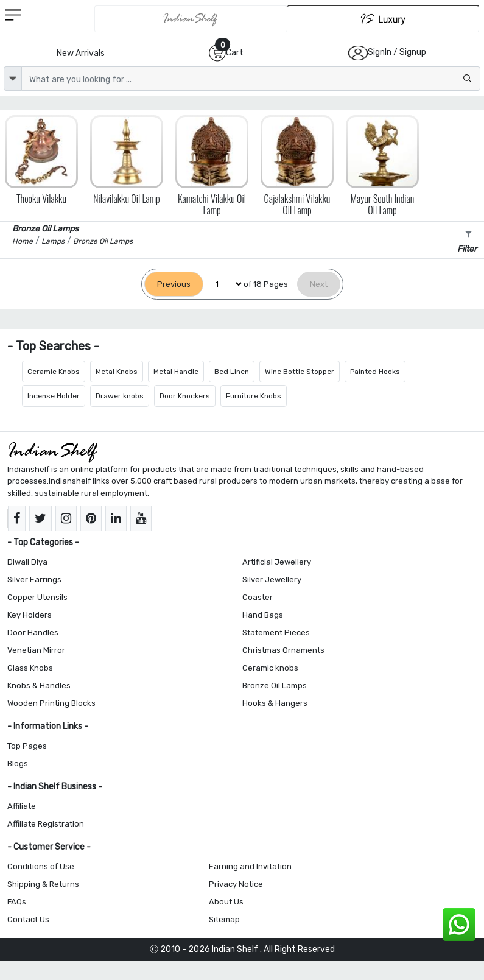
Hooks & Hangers (275, 703)
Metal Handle (176, 372)
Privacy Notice (236, 884)
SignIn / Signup (397, 52)
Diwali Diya (27, 562)
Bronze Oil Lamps (275, 686)
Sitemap (224, 919)
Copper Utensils (37, 597)
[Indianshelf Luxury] (383, 19)
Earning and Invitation (250, 866)
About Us (226, 902)
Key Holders (30, 615)
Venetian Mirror (36, 650)
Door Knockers (185, 396)
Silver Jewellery (272, 580)
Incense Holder (54, 396)
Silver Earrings (34, 580)
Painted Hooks (375, 372)
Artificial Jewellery (277, 562)
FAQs (17, 902)
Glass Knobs (30, 668)
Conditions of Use (41, 866)
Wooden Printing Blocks (51, 703)
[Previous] (174, 284)
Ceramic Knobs (54, 372)
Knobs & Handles (39, 686)
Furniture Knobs (254, 396)
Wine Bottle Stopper (300, 372)
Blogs (18, 763)
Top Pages (27, 746)
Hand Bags (263, 615)
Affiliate (22, 806)
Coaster (258, 597)
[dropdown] (13, 79)
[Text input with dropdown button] (251, 79)
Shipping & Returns (43, 884)
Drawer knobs (120, 396)
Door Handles (33, 633)
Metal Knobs (117, 372)
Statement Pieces (276, 633)
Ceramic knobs (270, 668)
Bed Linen (232, 372)
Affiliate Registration (46, 824)
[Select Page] (223, 284)
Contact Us (28, 919)
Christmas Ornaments (283, 650)
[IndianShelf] (191, 19)
